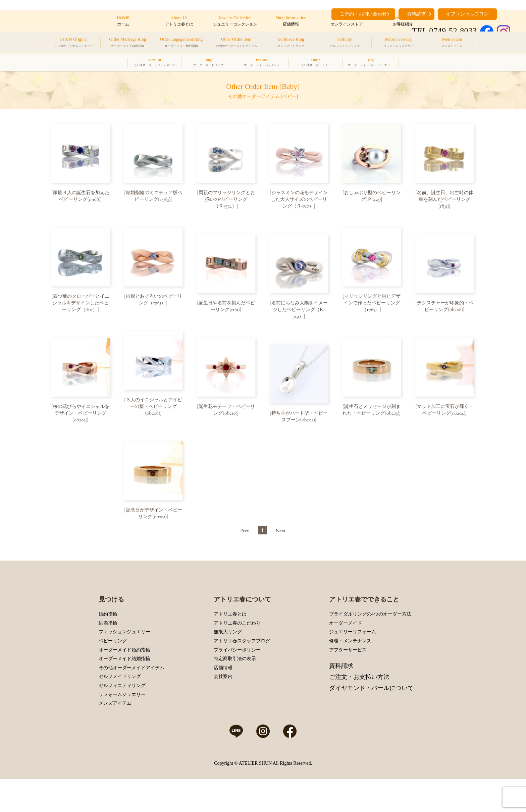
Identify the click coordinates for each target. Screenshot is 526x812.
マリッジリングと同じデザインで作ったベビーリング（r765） (372, 306)
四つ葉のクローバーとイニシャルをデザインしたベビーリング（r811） (81, 306)
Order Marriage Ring (128, 43)
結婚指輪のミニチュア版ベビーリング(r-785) (154, 196)
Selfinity (345, 43)
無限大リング (228, 663)
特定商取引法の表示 (235, 689)
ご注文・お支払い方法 (359, 707)
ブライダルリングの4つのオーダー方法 (370, 645)
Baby (371, 63)
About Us (179, 21)
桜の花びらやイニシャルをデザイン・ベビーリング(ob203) (81, 419)
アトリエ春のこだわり (237, 654)
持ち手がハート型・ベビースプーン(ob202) (300, 422)
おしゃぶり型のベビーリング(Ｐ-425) (372, 196)
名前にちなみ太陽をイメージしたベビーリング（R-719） (300, 313)
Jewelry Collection (235, 21)
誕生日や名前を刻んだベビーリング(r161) (227, 309)
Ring (208, 63)
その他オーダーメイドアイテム (131, 698)
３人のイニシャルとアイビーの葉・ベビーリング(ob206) (154, 412)
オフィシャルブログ (467, 14)
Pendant (262, 63)
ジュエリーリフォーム (353, 663)
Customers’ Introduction (403, 21)
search (505, 13)
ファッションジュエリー (124, 663)
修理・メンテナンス (350, 671)
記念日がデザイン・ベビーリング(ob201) (154, 522)
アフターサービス (348, 680)
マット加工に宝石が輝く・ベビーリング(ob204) (445, 416)
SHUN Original (74, 43)
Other (316, 63)
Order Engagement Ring (181, 43)
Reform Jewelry (399, 43)
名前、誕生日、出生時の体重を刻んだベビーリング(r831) (445, 200)
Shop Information (291, 21)
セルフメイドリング (120, 707)
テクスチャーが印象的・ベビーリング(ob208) (445, 309)
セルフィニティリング (122, 716)
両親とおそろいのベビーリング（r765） (154, 303)
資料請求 (341, 696)
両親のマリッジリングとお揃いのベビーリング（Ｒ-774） (227, 200)
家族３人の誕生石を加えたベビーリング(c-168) (81, 196)
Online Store (347, 21)
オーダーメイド (346, 654)
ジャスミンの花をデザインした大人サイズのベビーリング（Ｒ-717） (299, 200)
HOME (123, 21)
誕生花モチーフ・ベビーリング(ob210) (227, 416)
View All (155, 63)
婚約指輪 (108, 645)
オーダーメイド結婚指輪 (124, 689)
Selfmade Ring (291, 43)
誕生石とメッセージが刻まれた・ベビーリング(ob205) (371, 416)
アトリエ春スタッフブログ (242, 671)
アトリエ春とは (230, 645)
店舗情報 (223, 698)
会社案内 (223, 707)
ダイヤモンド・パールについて (371, 718)
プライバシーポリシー (237, 680)
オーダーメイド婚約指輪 (124, 680)
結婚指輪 (108, 654)
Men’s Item (452, 43)
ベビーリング (113, 671)
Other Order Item (236, 43)
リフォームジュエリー (122, 725)
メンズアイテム (115, 734)
